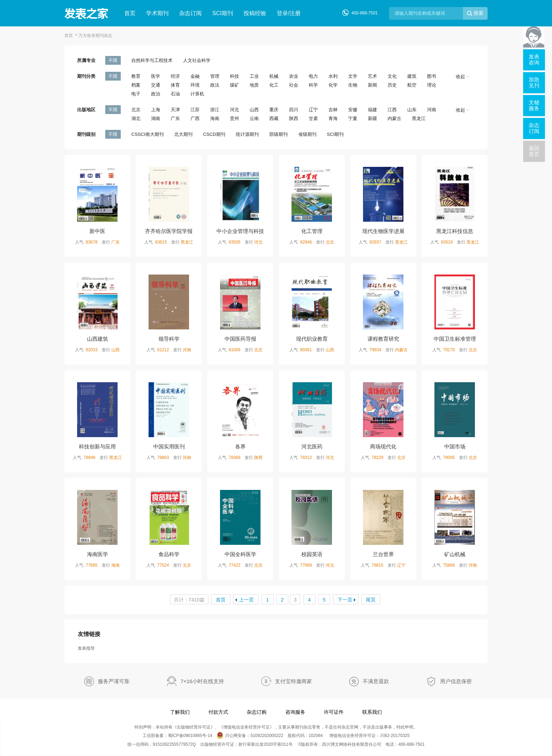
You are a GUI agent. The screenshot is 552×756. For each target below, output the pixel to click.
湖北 (136, 118)
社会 (294, 85)
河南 (432, 110)
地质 (254, 85)
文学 (353, 76)
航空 (412, 85)
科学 (313, 85)
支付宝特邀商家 (293, 681)
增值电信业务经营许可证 (246, 727)
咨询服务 (295, 712)
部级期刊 (278, 134)
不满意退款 (376, 681)
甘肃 (313, 118)
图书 (432, 76)
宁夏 (353, 118)
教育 (136, 76)
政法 (215, 85)
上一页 (246, 600)
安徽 (353, 110)
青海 (333, 118)
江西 (392, 110)
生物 (353, 85)
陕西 (294, 118)
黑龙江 (419, 118)
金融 (195, 76)
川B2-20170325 (395, 736)
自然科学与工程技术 (152, 60)
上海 (156, 110)
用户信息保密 (456, 681)
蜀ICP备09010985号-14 (190, 736)
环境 (195, 85)
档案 (136, 85)
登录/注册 (289, 13)
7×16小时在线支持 (202, 681)
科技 (234, 76)
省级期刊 (307, 134)
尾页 (371, 600)
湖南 (156, 118)
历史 (392, 85)
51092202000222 (267, 736)
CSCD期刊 (214, 134)
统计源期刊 (247, 134)
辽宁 (313, 110)
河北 (234, 110)
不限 (113, 60)
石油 (175, 94)
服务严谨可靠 (114, 681)
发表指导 (86, 648)
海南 (215, 118)
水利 (333, 76)
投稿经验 (255, 13)
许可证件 (334, 712)
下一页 (345, 600)
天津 (175, 110)
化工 (274, 85)
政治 (156, 94)
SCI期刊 (223, 13)
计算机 (197, 94)
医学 (156, 76)
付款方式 (218, 712)
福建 (372, 110)
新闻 (372, 85)
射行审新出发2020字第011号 (266, 744)
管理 (215, 76)
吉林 (333, 110)
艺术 (372, 76)
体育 (175, 85)
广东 (175, 118)
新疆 (372, 118)
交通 (156, 85)
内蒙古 (394, 118)
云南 (254, 118)
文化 (392, 76)
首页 (130, 13)
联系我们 (372, 712)
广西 (195, 118)
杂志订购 (257, 712)
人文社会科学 (197, 60)
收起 (463, 77)
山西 (254, 110)
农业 (294, 76)
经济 (175, 76)
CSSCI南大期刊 (148, 134)
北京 (136, 110)
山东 (412, 110)
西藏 (274, 118)
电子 (136, 94)
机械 (274, 76)
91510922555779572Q (174, 744)
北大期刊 (183, 134)
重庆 (274, 110)
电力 (313, 76)
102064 (316, 736)
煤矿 (234, 85)
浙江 (215, 110)
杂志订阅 (190, 13)
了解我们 (180, 712)
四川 (294, 110)
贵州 (234, 118)
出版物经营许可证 (194, 727)
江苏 (195, 110)
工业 (254, 76)
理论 (432, 85)
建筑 (412, 76)
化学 (333, 85)
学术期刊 (157, 13)
